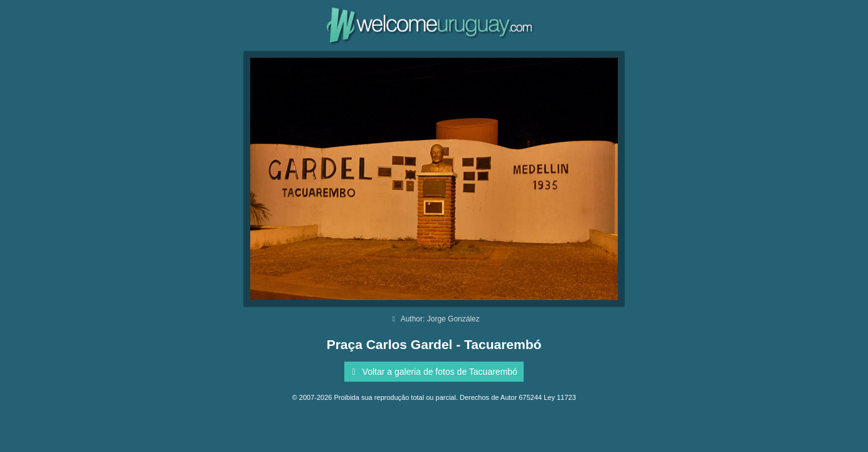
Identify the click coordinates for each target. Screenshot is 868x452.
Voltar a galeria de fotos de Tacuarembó (432, 372)
